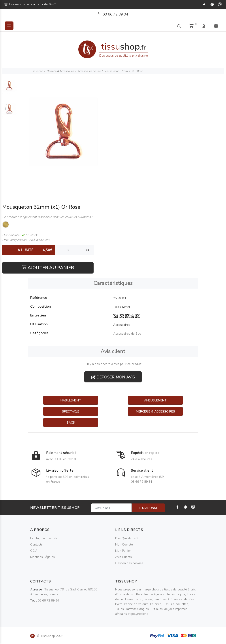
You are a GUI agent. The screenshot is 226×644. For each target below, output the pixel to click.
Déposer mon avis (113, 377)
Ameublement (155, 400)
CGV (33, 551)
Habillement (71, 400)
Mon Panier (123, 551)
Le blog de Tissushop (45, 538)
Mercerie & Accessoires (60, 71)
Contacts (36, 545)
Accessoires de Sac (89, 71)
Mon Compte (124, 545)
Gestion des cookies (129, 563)
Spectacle (71, 412)
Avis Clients (123, 557)
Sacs (71, 423)
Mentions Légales (42, 557)
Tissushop (37, 71)
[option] (10, 88)
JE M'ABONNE (148, 508)
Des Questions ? (127, 538)
